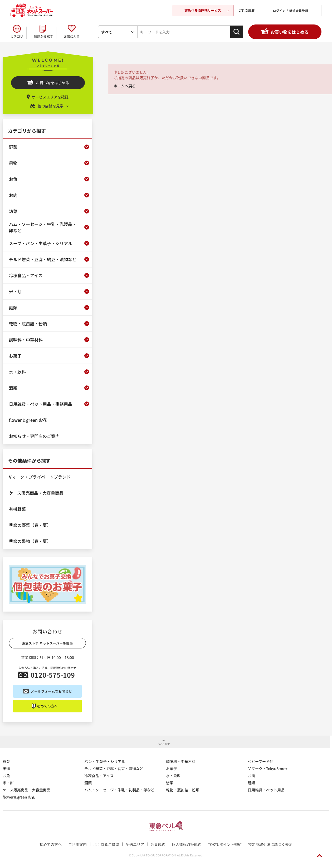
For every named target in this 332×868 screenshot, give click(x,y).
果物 (6, 768)
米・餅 (8, 783)
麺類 (251, 783)
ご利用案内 (77, 844)
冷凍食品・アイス (99, 776)
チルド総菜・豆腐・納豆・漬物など (114, 768)
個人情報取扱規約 (187, 844)
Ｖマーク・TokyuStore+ (268, 768)
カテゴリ (17, 36)
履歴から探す (43, 36)
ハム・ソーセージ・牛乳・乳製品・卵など (119, 790)
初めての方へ (47, 706)
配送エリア (135, 844)
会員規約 (158, 844)
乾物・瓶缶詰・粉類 (183, 790)
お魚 (6, 776)
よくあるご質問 (106, 844)
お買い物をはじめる (290, 32)
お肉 (251, 776)
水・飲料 (173, 776)
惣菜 (170, 783)
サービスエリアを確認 (50, 97)
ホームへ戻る (125, 86)
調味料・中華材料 (181, 761)
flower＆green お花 (19, 797)
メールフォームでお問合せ (51, 691)
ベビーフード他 (260, 761)
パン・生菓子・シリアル (105, 761)
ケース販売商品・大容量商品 (26, 790)
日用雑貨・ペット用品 (266, 790)
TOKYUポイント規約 (225, 844)
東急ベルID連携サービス (203, 10)
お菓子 (172, 768)
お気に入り (72, 36)
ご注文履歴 (247, 10)
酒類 (88, 783)
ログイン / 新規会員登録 (291, 11)
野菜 (6, 761)
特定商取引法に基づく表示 (270, 844)
